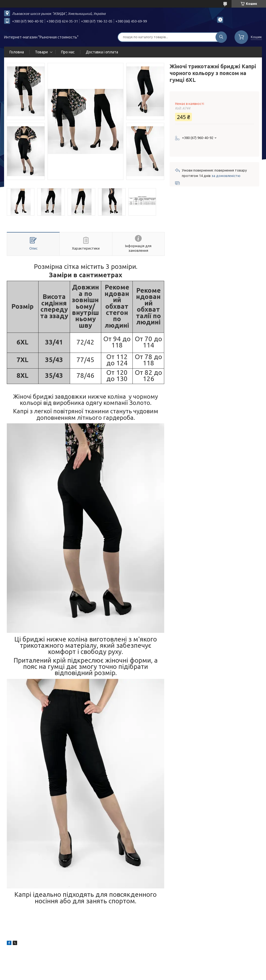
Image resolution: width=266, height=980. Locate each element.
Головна (17, 52)
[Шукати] (221, 37)
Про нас (68, 52)
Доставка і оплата (102, 52)
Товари (41, 52)
